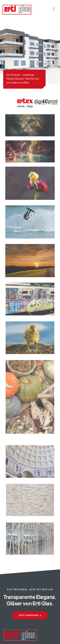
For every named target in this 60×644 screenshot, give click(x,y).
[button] (6, 638)
